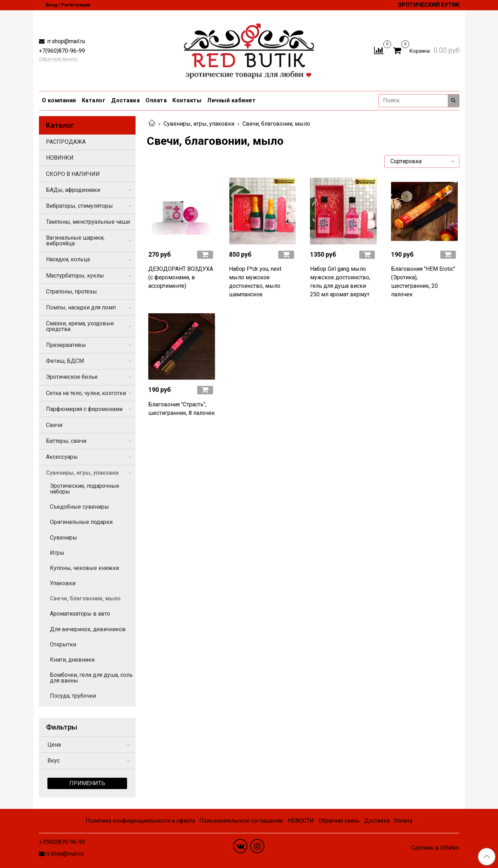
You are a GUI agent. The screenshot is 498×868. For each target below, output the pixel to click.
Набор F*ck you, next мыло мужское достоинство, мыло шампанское (255, 282)
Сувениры (64, 538)
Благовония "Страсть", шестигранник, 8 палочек (182, 409)
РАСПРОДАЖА (66, 142)
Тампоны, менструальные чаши (88, 222)
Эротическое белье (72, 377)
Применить (87, 783)
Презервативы (66, 345)
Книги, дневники (72, 660)
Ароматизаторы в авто (80, 614)
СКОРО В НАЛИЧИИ (73, 174)
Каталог (94, 100)
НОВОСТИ (301, 821)
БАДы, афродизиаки (73, 190)
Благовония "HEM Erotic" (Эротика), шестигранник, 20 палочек (423, 282)
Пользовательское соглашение (241, 821)
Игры (57, 553)
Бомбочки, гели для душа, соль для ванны (91, 678)
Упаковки (63, 583)
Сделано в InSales (435, 848)
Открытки (63, 644)
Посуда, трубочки (73, 696)
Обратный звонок (58, 59)
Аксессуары (62, 457)
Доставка (125, 100)
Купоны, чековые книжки (84, 568)
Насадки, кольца (68, 259)
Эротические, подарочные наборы (85, 489)
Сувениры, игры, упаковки (199, 124)
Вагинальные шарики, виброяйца (75, 241)
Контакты (187, 100)
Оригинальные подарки (81, 522)
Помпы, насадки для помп (81, 307)
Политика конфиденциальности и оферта (140, 821)
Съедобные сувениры (79, 507)
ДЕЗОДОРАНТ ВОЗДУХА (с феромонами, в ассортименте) (181, 277)
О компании (59, 100)
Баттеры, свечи (66, 441)
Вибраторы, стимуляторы (79, 206)
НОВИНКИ (60, 158)
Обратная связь (339, 821)
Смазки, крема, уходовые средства (80, 326)
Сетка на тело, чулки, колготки (86, 393)
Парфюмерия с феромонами (84, 409)
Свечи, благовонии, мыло (85, 598)
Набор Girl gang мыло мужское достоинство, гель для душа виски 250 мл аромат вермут (340, 282)
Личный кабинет (231, 100)
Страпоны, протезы (71, 292)
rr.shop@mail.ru (65, 41)
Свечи (54, 425)
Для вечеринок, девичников (88, 629)
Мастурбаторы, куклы (75, 276)
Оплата (156, 100)
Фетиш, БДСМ (65, 361)
